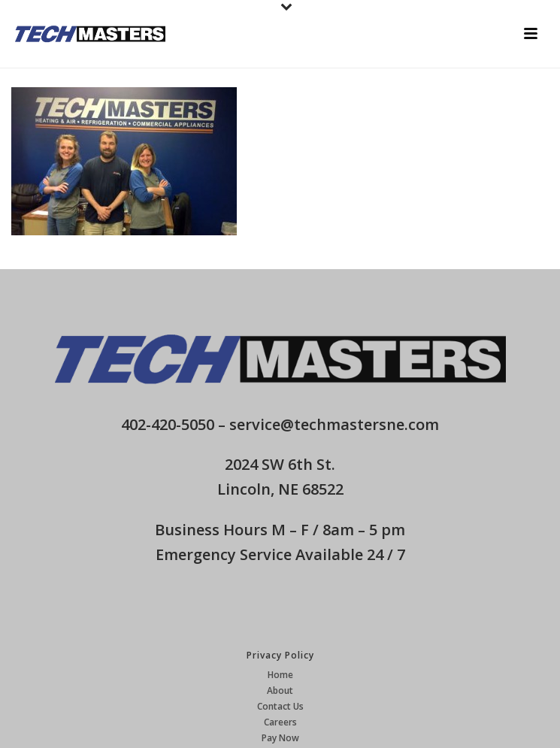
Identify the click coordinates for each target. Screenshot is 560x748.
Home (280, 675)
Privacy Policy (280, 655)
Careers (280, 722)
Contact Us (280, 707)
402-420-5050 (168, 424)
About (280, 691)
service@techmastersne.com (334, 424)
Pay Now (280, 738)
